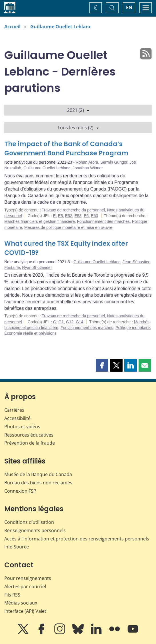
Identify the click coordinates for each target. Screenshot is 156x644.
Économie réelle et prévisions (30, 333)
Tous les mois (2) (78, 128)
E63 (94, 216)
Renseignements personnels (35, 530)
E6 (86, 216)
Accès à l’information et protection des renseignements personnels (77, 539)
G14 (79, 322)
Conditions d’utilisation (29, 522)
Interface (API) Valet (25, 611)
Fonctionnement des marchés (103, 221)
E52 (69, 216)
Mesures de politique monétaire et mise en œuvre (68, 227)
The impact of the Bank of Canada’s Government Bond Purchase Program (66, 149)
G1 (61, 322)
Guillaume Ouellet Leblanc (61, 27)
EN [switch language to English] (129, 7)
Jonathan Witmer (88, 168)
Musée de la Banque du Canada (38, 474)
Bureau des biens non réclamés (38, 483)
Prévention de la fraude (30, 443)
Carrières (14, 410)
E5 (60, 216)
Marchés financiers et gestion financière (40, 221)
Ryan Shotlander (37, 267)
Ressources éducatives (29, 435)
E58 (78, 216)
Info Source (17, 547)
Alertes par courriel (25, 586)
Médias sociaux (21, 603)
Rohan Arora (87, 162)
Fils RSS (12, 595)
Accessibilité (17, 418)
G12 (70, 322)
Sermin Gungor (114, 162)
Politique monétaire (133, 328)
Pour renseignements (28, 578)
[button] (102, 365)
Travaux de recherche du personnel (73, 210)
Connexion (20, 491)
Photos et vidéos (22, 427)
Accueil (12, 27)
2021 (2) (78, 110)
